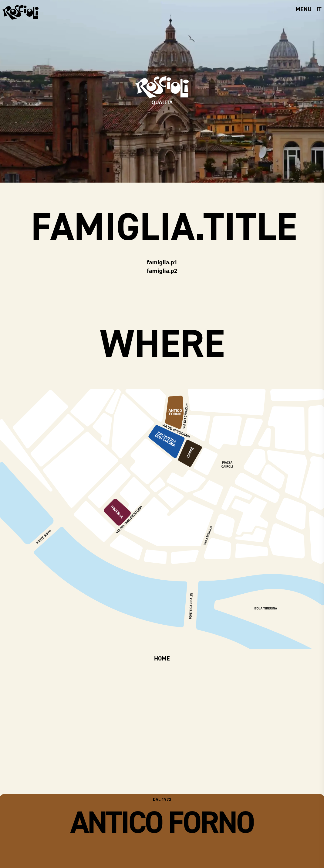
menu (304, 9)
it (319, 9)
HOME (162, 658)
